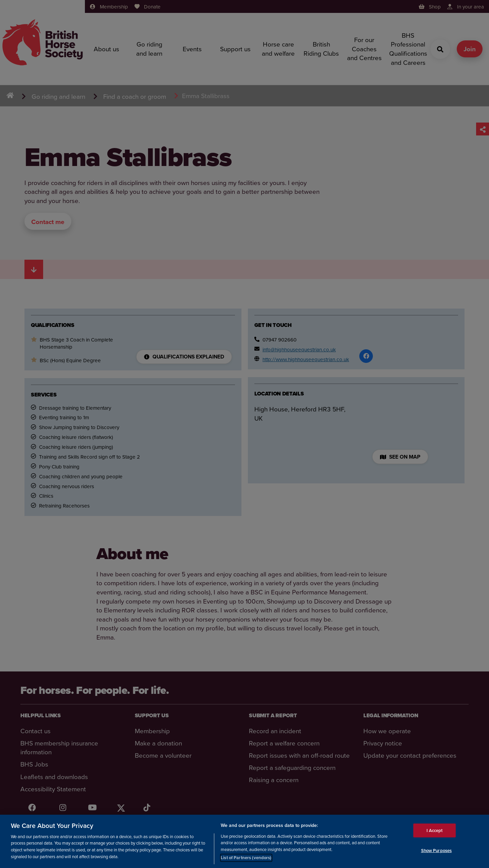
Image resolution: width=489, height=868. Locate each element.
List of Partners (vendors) (246, 858)
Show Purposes (437, 851)
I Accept (434, 830)
